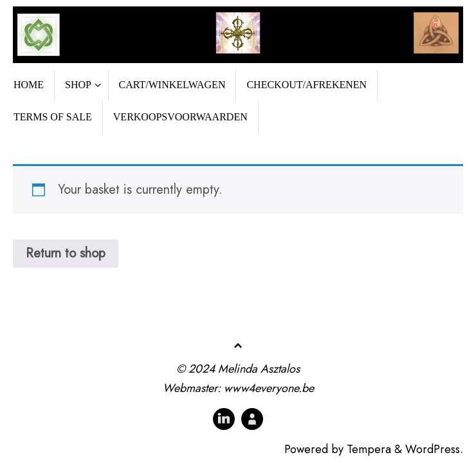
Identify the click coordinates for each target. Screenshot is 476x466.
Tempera (369, 449)
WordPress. (434, 449)
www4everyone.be (269, 388)
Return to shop (66, 253)
